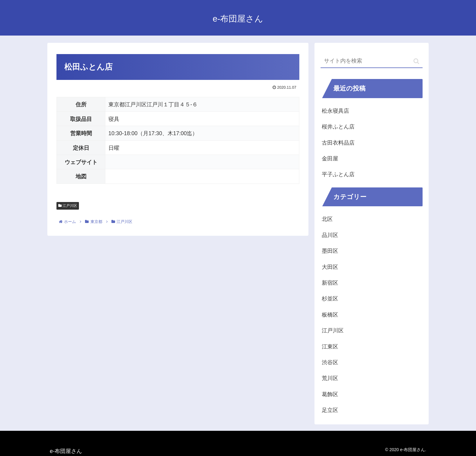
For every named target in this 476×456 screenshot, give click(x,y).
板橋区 (330, 315)
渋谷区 (330, 362)
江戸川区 (68, 206)
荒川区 (330, 378)
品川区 (330, 235)
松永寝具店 (335, 111)
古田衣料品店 (338, 143)
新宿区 (330, 283)
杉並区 (330, 299)
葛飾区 (330, 394)
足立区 (330, 410)
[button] (416, 61)
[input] (372, 61)
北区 (327, 219)
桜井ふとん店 (338, 127)
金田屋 (330, 159)
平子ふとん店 (338, 174)
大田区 (330, 267)
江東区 (330, 347)
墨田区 (330, 251)
